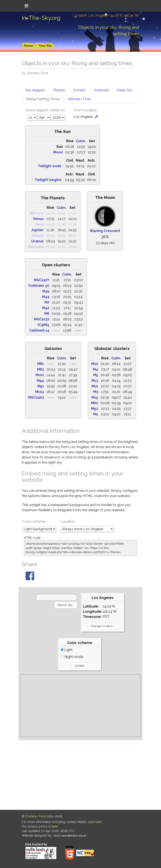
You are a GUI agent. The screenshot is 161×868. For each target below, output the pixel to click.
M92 (94, 409)
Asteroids (101, 90)
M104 (39, 392)
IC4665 (43, 325)
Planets (59, 90)
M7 (47, 302)
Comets (79, 90)
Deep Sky (125, 90)
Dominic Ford (36, 816)
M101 (40, 375)
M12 (95, 386)
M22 (95, 364)
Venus (38, 219)
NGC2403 (36, 397)
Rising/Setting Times (43, 99)
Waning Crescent (105, 231)
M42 (46, 308)
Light (67, 650)
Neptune (36, 247)
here (55, 826)
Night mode (72, 657)
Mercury (36, 213)
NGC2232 (42, 319)
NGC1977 (42, 280)
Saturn (38, 236)
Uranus (37, 241)
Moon (58, 152)
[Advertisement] (80, 706)
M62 (94, 403)
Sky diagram (35, 90)
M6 (47, 314)
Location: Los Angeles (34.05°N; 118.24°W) (106, 15)
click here (95, 822)
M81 (41, 364)
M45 (46, 291)
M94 (40, 381)
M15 (95, 397)
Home (29, 46)
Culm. (81, 141)
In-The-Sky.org (41, 18)
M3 (96, 392)
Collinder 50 (39, 286)
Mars (39, 224)
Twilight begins (48, 180)
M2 (96, 414)
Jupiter (37, 230)
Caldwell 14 (39, 330)
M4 (95, 369)
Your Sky (45, 46)
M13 (95, 381)
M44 (46, 297)
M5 (96, 375)
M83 (40, 369)
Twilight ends (50, 166)
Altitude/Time (79, 99)
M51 (41, 386)
